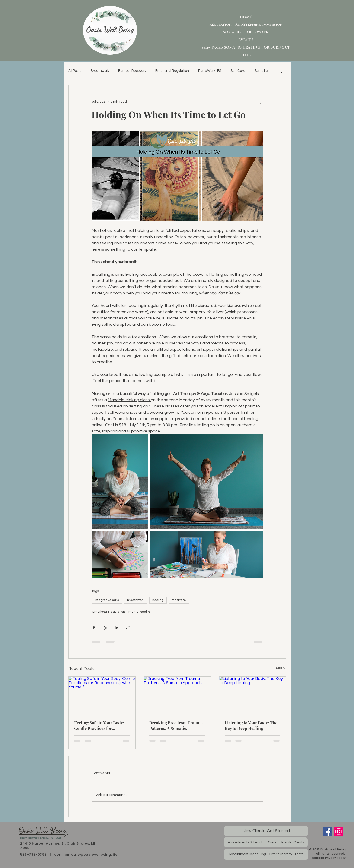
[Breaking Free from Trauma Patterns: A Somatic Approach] (177, 695)
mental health (139, 612)
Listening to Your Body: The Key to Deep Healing (251, 726)
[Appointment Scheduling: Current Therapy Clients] (266, 854)
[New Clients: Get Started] (266, 831)
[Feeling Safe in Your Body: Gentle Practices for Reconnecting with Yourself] (102, 695)
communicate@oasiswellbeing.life (86, 855)
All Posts (75, 71)
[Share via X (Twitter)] (105, 628)
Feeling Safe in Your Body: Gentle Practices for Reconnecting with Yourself (101, 726)
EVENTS (246, 40)
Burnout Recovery (132, 71)
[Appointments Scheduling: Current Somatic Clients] (266, 842)
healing (158, 600)
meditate (179, 600)
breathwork (136, 600)
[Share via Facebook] (94, 628)
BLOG (246, 55)
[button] (280, 71)
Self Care (238, 71)
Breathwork (100, 71)
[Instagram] (339, 832)
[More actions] (260, 102)
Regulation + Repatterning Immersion (246, 25)
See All (281, 668)
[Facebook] (327, 832)
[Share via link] (128, 628)
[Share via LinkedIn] (116, 628)
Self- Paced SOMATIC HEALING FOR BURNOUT (246, 48)
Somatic (261, 71)
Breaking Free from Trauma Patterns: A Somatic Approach (176, 726)
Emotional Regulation (172, 71)
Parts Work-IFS (210, 71)
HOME (246, 17)
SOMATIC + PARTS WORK (246, 32)
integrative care (107, 600)
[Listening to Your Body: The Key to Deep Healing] (253, 695)
